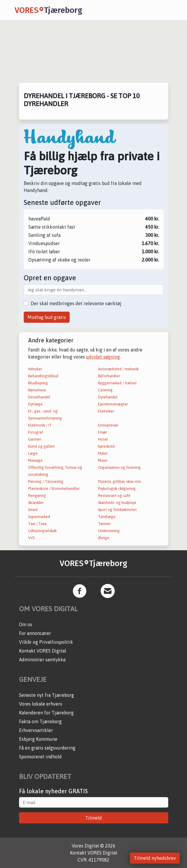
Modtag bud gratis (47, 317)
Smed (33, 510)
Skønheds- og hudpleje (117, 503)
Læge (33, 453)
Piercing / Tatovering (46, 481)
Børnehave (37, 390)
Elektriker (106, 411)
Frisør (102, 432)
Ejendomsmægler (113, 404)
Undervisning (109, 531)
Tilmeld (93, 818)
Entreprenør (108, 425)
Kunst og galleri (41, 446)
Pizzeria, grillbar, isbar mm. (120, 481)
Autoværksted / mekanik (118, 369)
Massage (35, 460)
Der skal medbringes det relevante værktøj (76, 303)
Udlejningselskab (42, 531)
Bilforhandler (109, 376)
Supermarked (39, 517)
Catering (105, 390)
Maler (103, 453)
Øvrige (104, 538)
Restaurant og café (114, 496)
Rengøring (37, 496)
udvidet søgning (103, 357)
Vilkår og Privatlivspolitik (46, 642)
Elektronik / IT (40, 425)
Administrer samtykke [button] (42, 660)
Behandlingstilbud (43, 376)
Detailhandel (39, 397)
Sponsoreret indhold (40, 757)
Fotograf (36, 432)
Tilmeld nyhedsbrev (155, 858)
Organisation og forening (119, 467)
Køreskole (107, 446)
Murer (103, 460)
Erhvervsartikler (36, 730)
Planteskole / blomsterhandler (54, 489)
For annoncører (35, 633)
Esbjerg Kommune (38, 739)
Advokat (35, 369)
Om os (26, 624)
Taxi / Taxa (37, 524)
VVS (31, 538)
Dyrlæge (35, 404)
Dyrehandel (108, 397)
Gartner (35, 439)
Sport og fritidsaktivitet (117, 510)
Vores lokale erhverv (41, 704)
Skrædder (36, 503)
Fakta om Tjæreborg (40, 721)
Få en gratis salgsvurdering (47, 748)
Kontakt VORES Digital (43, 651)
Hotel (103, 439)
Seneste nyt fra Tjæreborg (47, 695)
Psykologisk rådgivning (117, 489)
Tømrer (104, 524)
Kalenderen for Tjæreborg (46, 713)
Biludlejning (38, 383)
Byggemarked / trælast (117, 383)
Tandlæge (107, 517)
